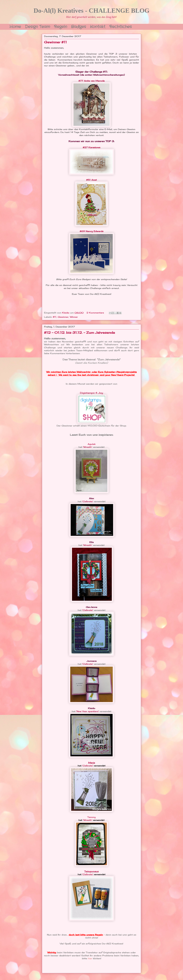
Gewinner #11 (55, 42)
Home (15, 26)
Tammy (92, 817)
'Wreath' (88, 447)
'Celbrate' (88, 501)
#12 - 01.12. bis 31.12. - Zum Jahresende (79, 333)
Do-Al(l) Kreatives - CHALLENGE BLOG (92, 11)
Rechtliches (121, 26)
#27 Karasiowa (92, 147)
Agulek (92, 444)
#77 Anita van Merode (92, 81)
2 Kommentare (96, 313)
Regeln (61, 26)
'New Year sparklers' (88, 711)
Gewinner (63, 317)
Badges (79, 26)
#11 (55, 317)
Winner (74, 317)
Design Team (37, 26)
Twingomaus (92, 871)
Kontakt (98, 26)
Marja (92, 763)
